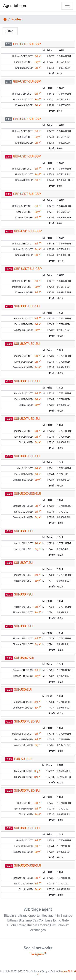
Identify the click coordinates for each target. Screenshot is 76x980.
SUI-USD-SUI (23, 690)
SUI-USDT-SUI (23, 531)
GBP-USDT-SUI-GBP (27, 44)
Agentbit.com (15, 6)
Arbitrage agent (38, 909)
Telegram (37, 954)
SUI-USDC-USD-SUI (27, 494)
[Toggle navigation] (67, 6)
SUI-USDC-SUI (24, 658)
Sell (37, 56)
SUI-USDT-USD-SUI (27, 306)
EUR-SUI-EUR (23, 759)
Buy (37, 62)
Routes (17, 19)
